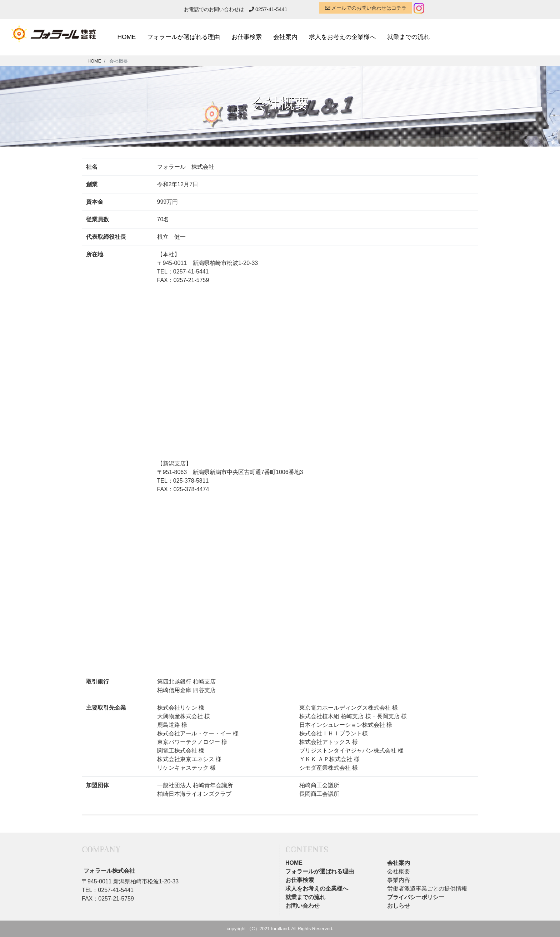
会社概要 (399, 871)
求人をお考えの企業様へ (342, 37)
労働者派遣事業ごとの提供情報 (427, 889)
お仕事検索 (247, 37)
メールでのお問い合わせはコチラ (366, 8)
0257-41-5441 (268, 9)
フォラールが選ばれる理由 (184, 37)
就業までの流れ (408, 37)
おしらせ (399, 906)
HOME (127, 37)
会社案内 (285, 37)
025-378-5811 (191, 481)
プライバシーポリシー (416, 897)
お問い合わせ (302, 906)
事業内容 (399, 880)
